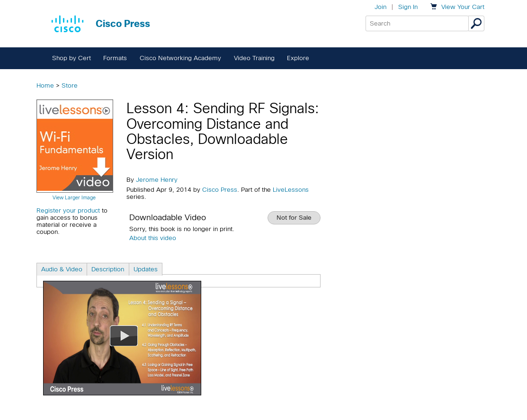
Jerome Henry (157, 180)
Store (70, 85)
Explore (298, 58)
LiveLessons (291, 190)
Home (45, 85)
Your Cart (463, 7)
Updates (146, 269)
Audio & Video (62, 269)
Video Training (254, 58)
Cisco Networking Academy (180, 58)
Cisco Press (220, 190)
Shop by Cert (71, 58)
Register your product (68, 210)
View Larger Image (74, 197)
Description (108, 269)
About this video (153, 238)
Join (380, 7)
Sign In (408, 7)
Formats (115, 58)
